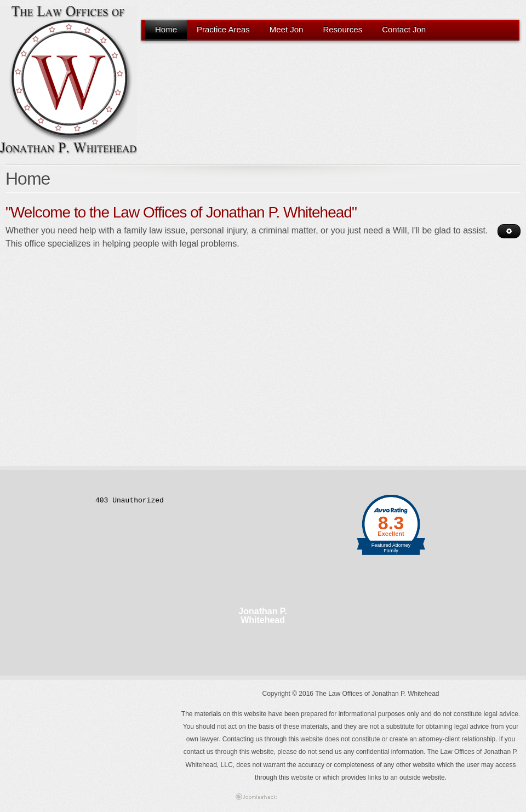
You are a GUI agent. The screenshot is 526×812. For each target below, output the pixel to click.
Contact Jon (404, 29)
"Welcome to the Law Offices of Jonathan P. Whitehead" (181, 212)
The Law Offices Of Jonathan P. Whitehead (68, 81)
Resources (342, 29)
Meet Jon (287, 29)
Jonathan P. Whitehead (263, 616)
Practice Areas (223, 29)
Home (166, 29)
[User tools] (509, 231)
